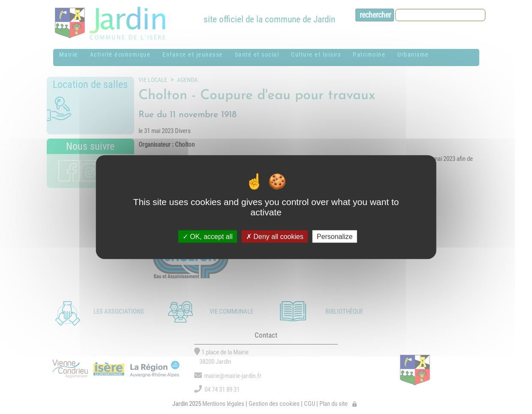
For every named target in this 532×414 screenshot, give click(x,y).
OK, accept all (208, 237)
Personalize (335, 237)
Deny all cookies (275, 237)
